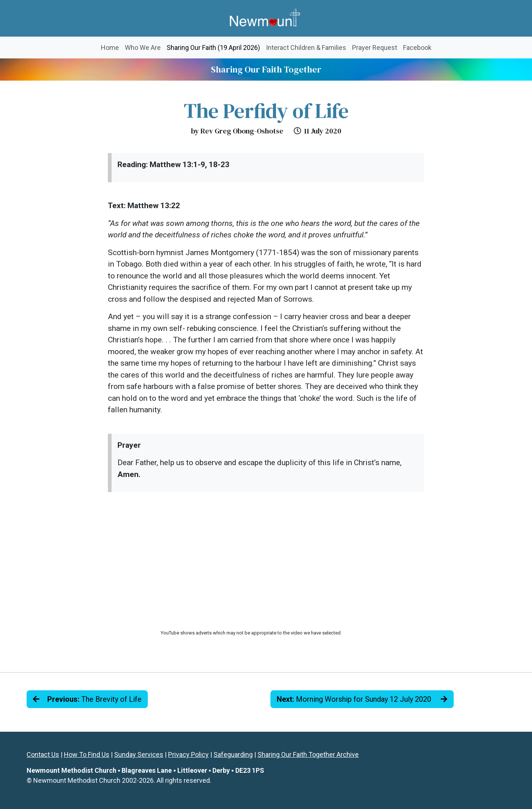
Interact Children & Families (306, 48)
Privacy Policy (188, 754)
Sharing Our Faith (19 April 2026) (215, 47)
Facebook (417, 48)
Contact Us (43, 754)
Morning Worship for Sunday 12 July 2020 (362, 699)
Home (110, 48)
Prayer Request (375, 48)
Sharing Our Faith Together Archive (308, 754)
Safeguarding (233, 754)
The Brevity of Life (87, 699)
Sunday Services (139, 754)
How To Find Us (87, 754)
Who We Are (143, 48)
